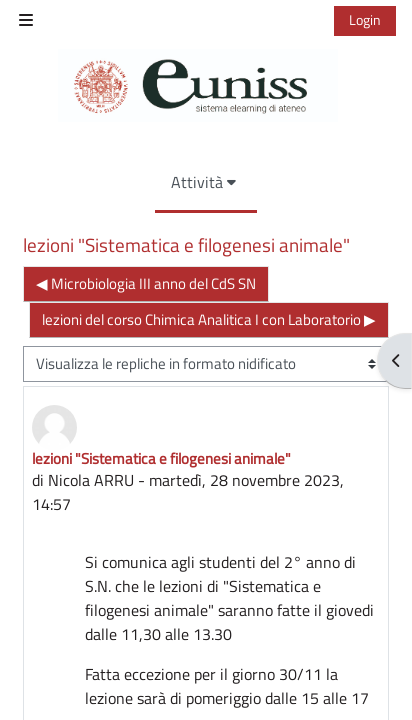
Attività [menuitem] (197, 182)
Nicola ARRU (91, 480)
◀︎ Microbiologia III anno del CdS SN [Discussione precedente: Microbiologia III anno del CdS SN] (146, 283)
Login (365, 19)
